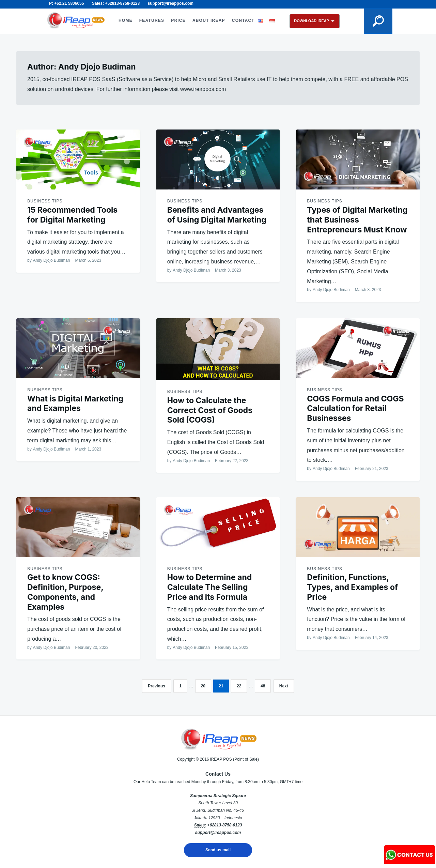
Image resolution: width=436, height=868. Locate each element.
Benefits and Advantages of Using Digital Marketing (217, 215)
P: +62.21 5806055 (66, 3)
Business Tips (45, 201)
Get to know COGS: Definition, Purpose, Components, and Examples (65, 592)
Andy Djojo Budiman (52, 260)
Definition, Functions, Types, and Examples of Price (352, 587)
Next (284, 686)
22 (239, 686)
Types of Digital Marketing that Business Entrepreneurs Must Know (357, 220)
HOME (126, 20)
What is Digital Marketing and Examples (75, 404)
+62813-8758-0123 (224, 825)
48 (263, 686)
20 (203, 686)
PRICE (178, 20)
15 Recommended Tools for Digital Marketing (72, 215)
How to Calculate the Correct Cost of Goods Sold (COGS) (210, 410)
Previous (157, 686)
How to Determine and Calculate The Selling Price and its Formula (210, 587)
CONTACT (243, 20)
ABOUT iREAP (209, 20)
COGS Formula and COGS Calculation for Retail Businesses (355, 409)
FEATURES (152, 20)
